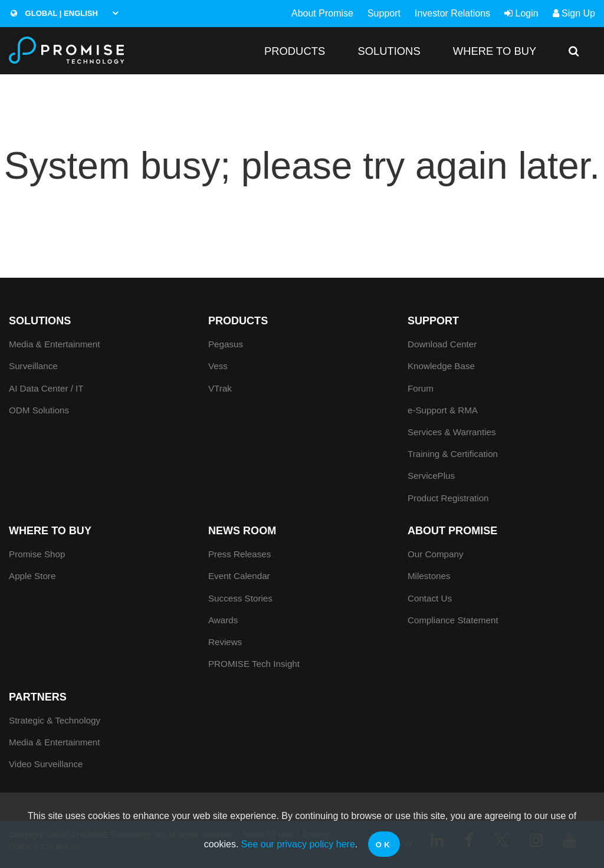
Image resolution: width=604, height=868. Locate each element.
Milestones (429, 576)
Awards (223, 620)
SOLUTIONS (389, 51)
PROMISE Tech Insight (254, 664)
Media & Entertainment (55, 344)
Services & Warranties (452, 432)
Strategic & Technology (55, 720)
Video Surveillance (46, 764)
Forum (421, 388)
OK (384, 845)
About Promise (322, 13)
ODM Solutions (39, 410)
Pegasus (226, 344)
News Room (242, 531)
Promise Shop (37, 554)
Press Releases (239, 554)
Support (384, 13)
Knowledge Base (441, 366)
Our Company (436, 554)
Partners (38, 697)
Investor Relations (452, 13)
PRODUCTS (295, 51)
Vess (218, 366)
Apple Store (32, 576)
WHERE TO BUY (495, 51)
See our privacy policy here (298, 844)
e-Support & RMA (443, 410)
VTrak (220, 388)
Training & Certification (453, 454)
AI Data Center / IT (46, 388)
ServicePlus (431, 476)
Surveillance (33, 366)
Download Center (442, 344)
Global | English (54, 13)
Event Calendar (239, 576)
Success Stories (240, 598)
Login (521, 13)
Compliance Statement (453, 620)
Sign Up (574, 13)
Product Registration (448, 498)
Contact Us (430, 598)
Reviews (225, 642)
